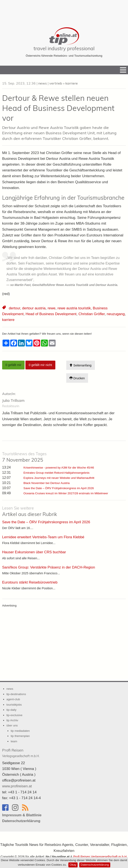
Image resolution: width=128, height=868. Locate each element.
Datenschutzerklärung (95, 865)
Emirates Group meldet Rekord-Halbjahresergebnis (57, 473)
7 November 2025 (24, 457)
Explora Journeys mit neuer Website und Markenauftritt (59, 478)
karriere (72, 83)
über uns (12, 725)
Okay (73, 865)
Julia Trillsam (13, 400)
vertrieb (56, 83)
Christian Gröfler (92, 314)
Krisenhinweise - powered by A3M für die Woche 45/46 (59, 468)
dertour (14, 308)
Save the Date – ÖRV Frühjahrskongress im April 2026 (59, 488)
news (43, 83)
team (14, 741)
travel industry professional (64, 48)
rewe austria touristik (74, 308)
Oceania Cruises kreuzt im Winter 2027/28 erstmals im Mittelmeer (66, 493)
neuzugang (116, 314)
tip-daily (11, 710)
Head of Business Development (51, 314)
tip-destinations (16, 694)
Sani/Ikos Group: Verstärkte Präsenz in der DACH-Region (49, 567)
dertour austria (34, 308)
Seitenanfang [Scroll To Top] (80, 365)
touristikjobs (14, 705)
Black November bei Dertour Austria (47, 483)
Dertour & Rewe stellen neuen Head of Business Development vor (58, 108)
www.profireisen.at (17, 786)
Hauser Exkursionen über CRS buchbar (34, 552)
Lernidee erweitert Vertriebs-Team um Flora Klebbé (43, 537)
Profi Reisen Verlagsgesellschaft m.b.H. (100, 857)
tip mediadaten (20, 731)
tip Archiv (12, 720)
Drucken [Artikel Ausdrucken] (77, 378)
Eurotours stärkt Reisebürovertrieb (30, 582)
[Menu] (123, 70)
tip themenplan (20, 736)
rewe (52, 308)
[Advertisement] (64, 11)
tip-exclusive (14, 715)
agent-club (13, 699)
